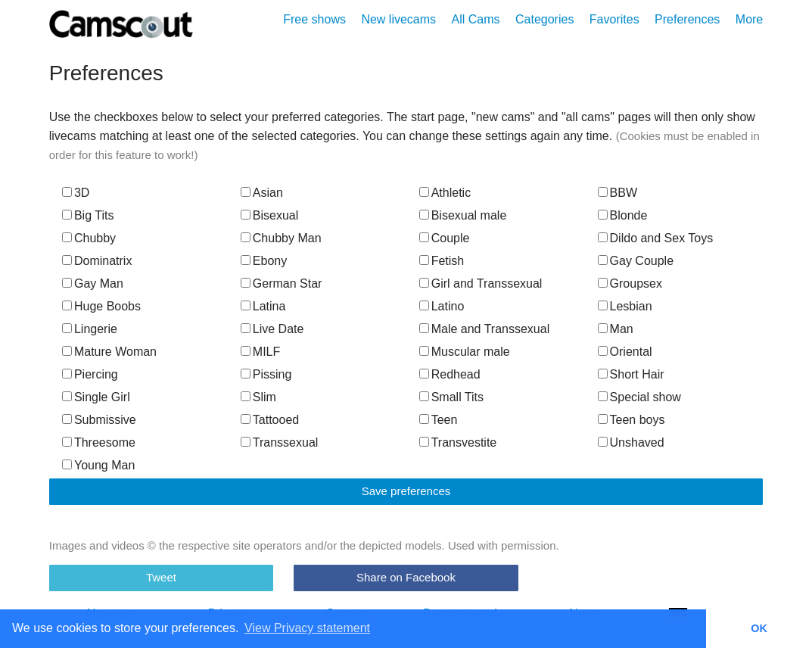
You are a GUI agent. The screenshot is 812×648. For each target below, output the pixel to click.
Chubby (89, 238)
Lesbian (625, 306)
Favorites (614, 19)
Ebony (264, 261)
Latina (263, 306)
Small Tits (451, 397)
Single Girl (96, 397)
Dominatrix (97, 261)
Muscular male (465, 352)
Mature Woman (109, 352)
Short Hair (631, 374)
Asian (262, 193)
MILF (260, 352)
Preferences (687, 19)
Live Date (272, 329)
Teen (439, 420)
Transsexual (280, 442)
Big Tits (88, 215)
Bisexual (269, 215)
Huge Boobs (101, 306)
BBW (618, 193)
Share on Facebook (406, 577)
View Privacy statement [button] (307, 628)
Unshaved (631, 442)
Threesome (99, 442)
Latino (442, 306)
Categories (544, 19)
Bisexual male (463, 215)
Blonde (623, 215)
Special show (639, 397)
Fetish (442, 261)
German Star (282, 283)
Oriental (625, 352)
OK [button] (759, 628)
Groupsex (630, 283)
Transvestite (458, 442)
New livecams (398, 19)
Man (616, 329)
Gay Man (93, 283)
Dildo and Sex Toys (656, 238)
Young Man (98, 465)
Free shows (314, 19)
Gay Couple (636, 261)
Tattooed (270, 420)
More (749, 19)
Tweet (161, 577)
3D (76, 193)
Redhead (450, 374)
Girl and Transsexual (481, 283)
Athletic (445, 193)
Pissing (266, 374)
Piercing (90, 374)
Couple (445, 238)
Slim (258, 397)
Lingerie (90, 329)
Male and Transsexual (485, 329)
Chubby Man (281, 238)
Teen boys (632, 420)
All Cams (476, 19)
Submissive (99, 420)
